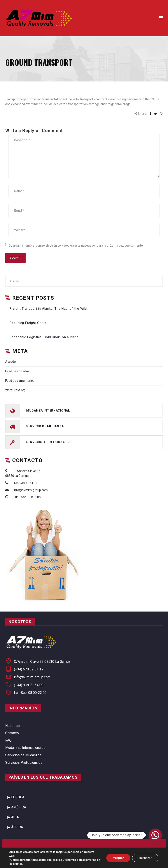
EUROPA (18, 797)
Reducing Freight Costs (28, 323)
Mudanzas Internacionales (25, 748)
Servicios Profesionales (24, 763)
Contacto (12, 733)
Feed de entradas (17, 371)
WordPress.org (15, 390)
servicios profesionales (48, 442)
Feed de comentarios (20, 381)
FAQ (8, 740)
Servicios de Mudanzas (23, 755)
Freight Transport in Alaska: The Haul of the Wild (48, 309)
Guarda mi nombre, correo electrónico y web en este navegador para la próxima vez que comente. (76, 246)
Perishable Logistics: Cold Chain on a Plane (44, 337)
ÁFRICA (17, 827)
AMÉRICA (19, 807)
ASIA (15, 817)
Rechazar (145, 858)
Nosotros (12, 726)
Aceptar (118, 858)
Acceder (11, 362)
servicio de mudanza (45, 426)
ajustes (18, 864)
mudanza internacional (48, 410)
